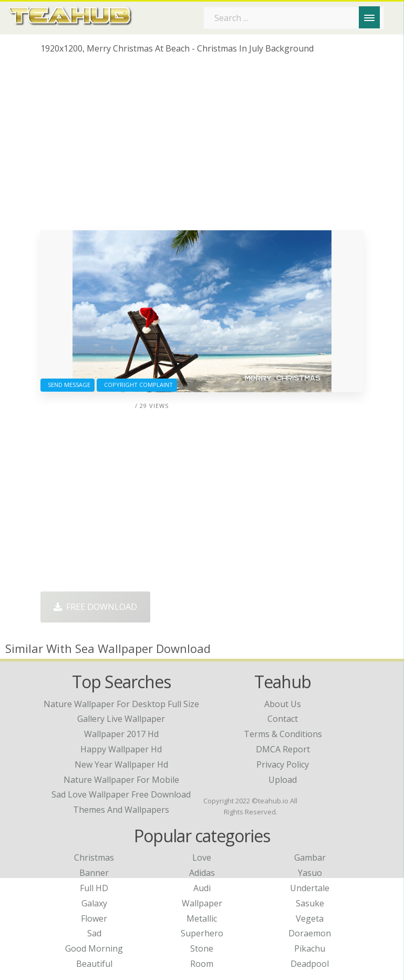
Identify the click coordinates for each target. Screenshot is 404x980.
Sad (94, 933)
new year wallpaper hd (121, 764)
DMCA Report (283, 749)
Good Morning (94, 948)
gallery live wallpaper (121, 719)
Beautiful (94, 964)
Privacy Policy (283, 764)
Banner (94, 873)
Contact (283, 719)
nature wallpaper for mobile (121, 780)
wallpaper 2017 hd (121, 734)
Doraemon (310, 933)
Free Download (95, 607)
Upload (283, 780)
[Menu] (369, 17)
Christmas (94, 857)
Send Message (68, 385)
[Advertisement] (202, 146)
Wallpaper (202, 903)
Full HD (94, 888)
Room (202, 964)
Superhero (202, 933)
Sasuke (310, 903)
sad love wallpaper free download (121, 794)
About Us (283, 704)
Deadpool (310, 964)
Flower (94, 918)
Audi (202, 888)
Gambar (310, 857)
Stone (202, 948)
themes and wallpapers (121, 810)
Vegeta (310, 918)
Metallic (202, 918)
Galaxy (94, 903)
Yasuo (310, 873)
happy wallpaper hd (121, 749)
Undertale (310, 888)
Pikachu (310, 948)
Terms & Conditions (283, 734)
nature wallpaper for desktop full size (121, 704)
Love (202, 857)
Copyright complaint (137, 385)
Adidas (202, 873)
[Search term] (294, 18)
